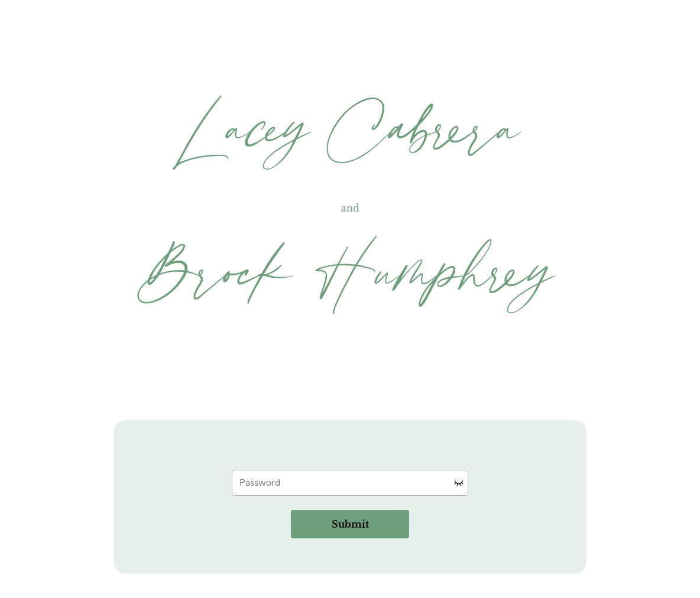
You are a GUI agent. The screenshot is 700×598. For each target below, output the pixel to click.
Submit (350, 524)
